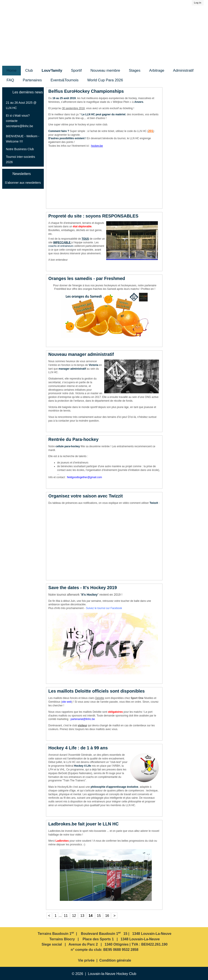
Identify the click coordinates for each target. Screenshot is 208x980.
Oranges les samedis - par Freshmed (87, 278)
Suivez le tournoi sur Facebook (104, 608)
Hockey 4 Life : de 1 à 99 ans (78, 748)
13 (82, 916)
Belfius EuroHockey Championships (86, 91)
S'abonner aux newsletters (23, 183)
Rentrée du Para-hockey (73, 439)
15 (99, 916)
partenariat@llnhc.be (83, 719)
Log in (198, 3)
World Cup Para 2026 (105, 80)
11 (66, 916)
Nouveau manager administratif (81, 354)
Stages (135, 70)
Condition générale (115, 960)
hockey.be (97, 146)
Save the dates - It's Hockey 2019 (83, 588)
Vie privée (87, 960)
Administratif (183, 70)
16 (107, 916)
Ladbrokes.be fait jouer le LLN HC (84, 824)
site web (67, 702)
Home (11, 70)
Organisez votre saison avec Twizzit (86, 496)
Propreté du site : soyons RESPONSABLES (93, 216)
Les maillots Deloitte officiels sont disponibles (97, 691)
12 (74, 916)
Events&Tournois (65, 80)
